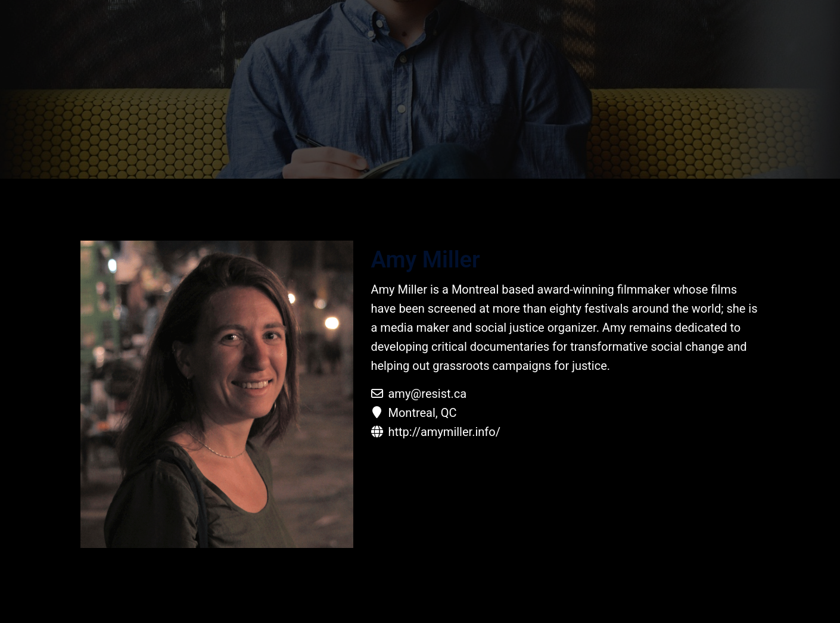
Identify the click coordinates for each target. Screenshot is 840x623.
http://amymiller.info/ (444, 432)
